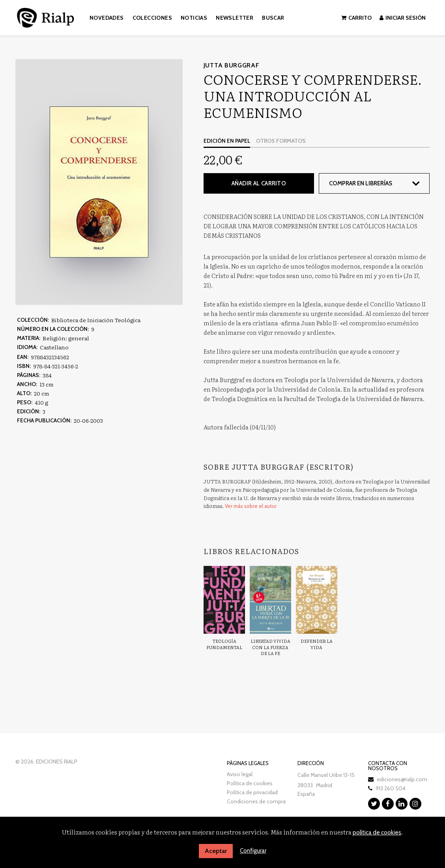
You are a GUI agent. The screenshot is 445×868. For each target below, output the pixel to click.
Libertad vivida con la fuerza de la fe (270, 647)
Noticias (194, 18)
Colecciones (152, 18)
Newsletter (235, 18)
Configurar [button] (253, 851)
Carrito (356, 18)
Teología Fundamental (224, 644)
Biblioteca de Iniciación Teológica (96, 320)
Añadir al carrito (259, 183)
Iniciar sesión (403, 18)
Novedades (107, 18)
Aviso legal (240, 774)
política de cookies (377, 833)
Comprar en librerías (361, 183)
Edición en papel (227, 141)
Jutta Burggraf (232, 65)
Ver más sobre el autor (251, 506)
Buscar (273, 18)
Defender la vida (317, 644)
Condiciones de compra (256, 801)
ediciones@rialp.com (402, 779)
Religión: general (66, 338)
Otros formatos (281, 141)
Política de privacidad (252, 792)
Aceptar (216, 851)
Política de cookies (250, 783)
